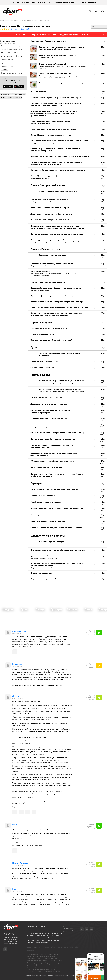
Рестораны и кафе (34, 2)
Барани (53, 956)
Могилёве (36, 956)
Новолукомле (40, 966)
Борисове (54, 958)
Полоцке (51, 968)
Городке (59, 960)
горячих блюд (48, 936)
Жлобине (39, 962)
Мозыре (61, 964)
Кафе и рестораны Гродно (10, 21)
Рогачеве (36, 970)
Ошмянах (38, 968)
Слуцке (53, 970)
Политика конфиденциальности (58, 975)
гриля (57, 936)
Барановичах (45, 956)
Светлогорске (45, 970)
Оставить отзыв (99, 27)
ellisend (16, 696)
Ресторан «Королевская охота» (36, 21)
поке (44, 938)
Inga (14, 889)
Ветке (36, 960)
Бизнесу (30, 927)
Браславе (30, 960)
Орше (58, 966)
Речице (29, 970)
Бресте (29, 956)
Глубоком (52, 960)
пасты (38, 938)
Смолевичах (31, 972)
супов (38, 936)
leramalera (17, 664)
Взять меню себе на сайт (13, 98)
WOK (50, 938)
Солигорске (48, 972)
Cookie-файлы (75, 975)
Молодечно (30, 966)
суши (61, 933)
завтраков (31, 940)
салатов (49, 940)
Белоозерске (31, 958)
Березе (39, 958)
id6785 (15, 825)
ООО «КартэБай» (9, 935)
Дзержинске (31, 962)
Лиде (49, 964)
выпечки (30, 943)
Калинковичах (55, 962)
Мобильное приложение (65, 2)
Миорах (54, 964)
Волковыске (43, 960)
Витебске (43, 954)
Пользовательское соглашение (36, 975)
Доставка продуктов (35, 933)
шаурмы (55, 933)
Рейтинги (40, 927)
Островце (30, 968)
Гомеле (56, 954)
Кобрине (37, 964)
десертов (40, 940)
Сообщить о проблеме (87, 2)
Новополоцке (50, 966)
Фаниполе (57, 972)
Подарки (48, 2)
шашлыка (30, 938)
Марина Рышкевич (21, 863)
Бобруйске (46, 958)
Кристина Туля (19, 631)
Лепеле (43, 964)
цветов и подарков (42, 943)
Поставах (58, 968)
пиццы (47, 933)
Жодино (46, 962)
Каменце (29, 964)
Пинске (44, 968)
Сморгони (39, 972)
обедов (57, 940)
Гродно (50, 954)
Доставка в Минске (33, 954)
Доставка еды (17, 2)
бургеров (30, 936)
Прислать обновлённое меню (14, 94)
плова (56, 938)
